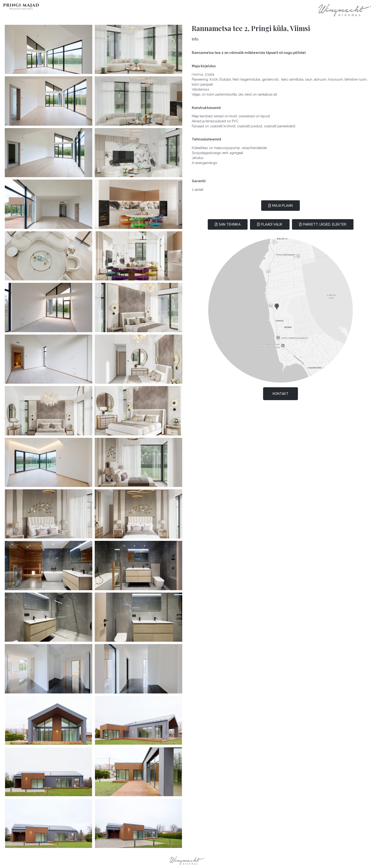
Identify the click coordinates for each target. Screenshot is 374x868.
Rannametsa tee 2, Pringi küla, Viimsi (251, 28)
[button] (280, 206)
